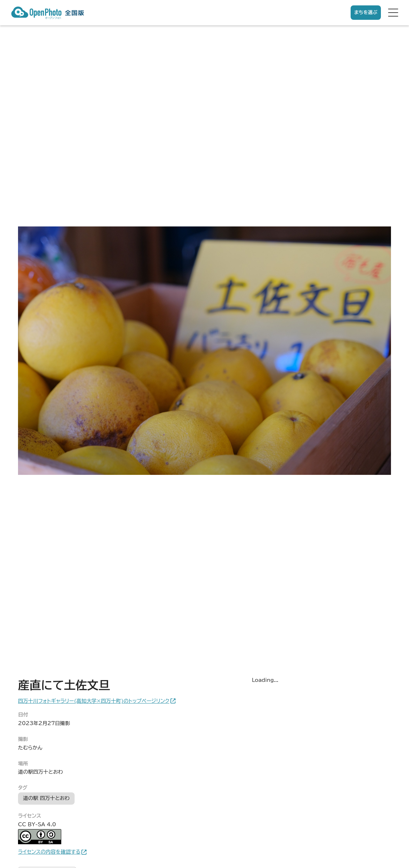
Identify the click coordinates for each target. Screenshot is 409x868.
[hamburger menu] (393, 13)
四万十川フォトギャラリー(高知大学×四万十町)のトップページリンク (94, 701)
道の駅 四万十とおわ (46, 798)
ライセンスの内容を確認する (49, 852)
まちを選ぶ (366, 12)
